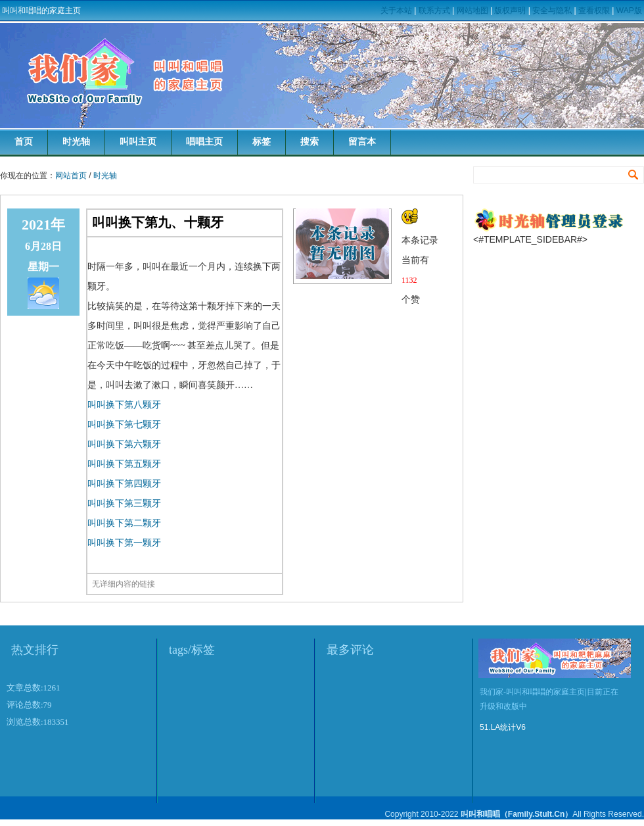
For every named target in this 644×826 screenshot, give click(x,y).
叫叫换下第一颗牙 (124, 543)
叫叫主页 (138, 142)
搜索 (310, 142)
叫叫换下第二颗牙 (124, 523)
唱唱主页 (204, 142)
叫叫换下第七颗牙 (124, 425)
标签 (262, 142)
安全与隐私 (552, 11)
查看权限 (594, 11)
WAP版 (629, 11)
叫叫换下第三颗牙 (124, 503)
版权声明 (510, 11)
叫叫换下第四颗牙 (124, 484)
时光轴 (76, 142)
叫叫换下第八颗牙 (124, 405)
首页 (24, 142)
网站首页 (71, 176)
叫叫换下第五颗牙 (124, 464)
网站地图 (472, 11)
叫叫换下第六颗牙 (124, 444)
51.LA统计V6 (503, 727)
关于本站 (396, 11)
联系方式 (434, 11)
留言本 (362, 142)
